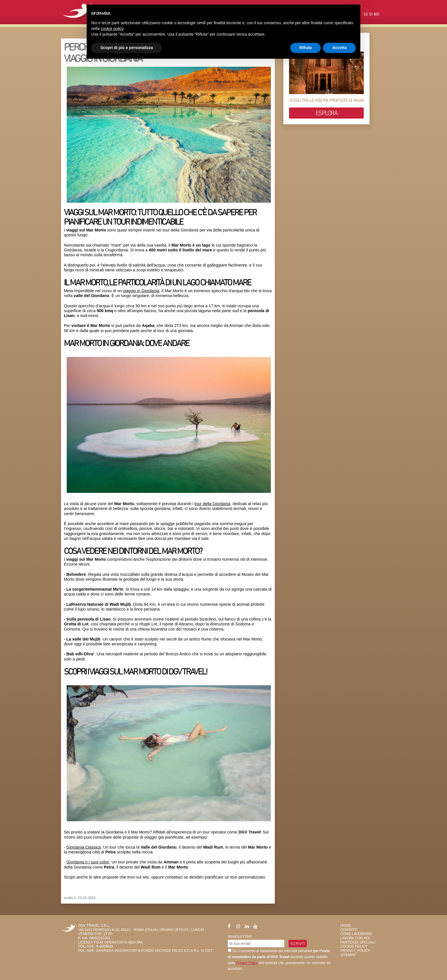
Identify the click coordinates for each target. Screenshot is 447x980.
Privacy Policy (247, 963)
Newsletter (240, 937)
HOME (346, 926)
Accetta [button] (339, 48)
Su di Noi (372, 15)
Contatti (349, 930)
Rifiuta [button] (306, 48)
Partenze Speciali (358, 942)
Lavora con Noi (355, 938)
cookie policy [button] (112, 29)
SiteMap (348, 955)
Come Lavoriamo (356, 934)
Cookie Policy (354, 946)
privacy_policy (355, 951)
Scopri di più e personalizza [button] (127, 48)
